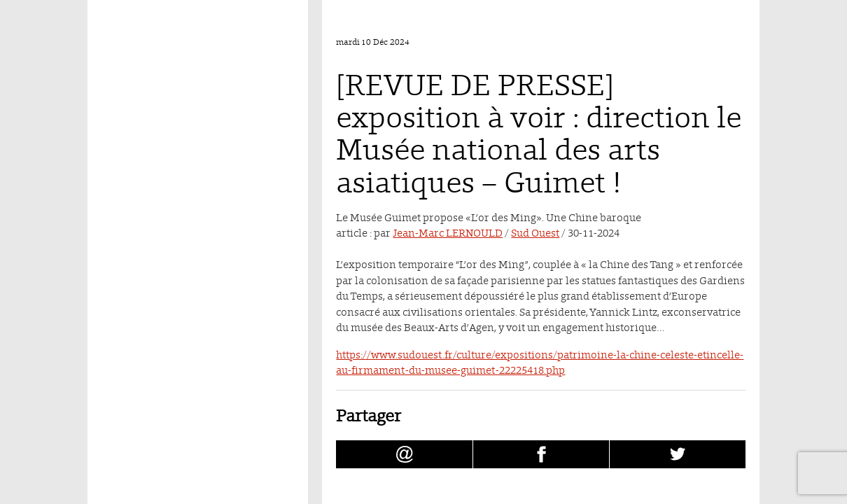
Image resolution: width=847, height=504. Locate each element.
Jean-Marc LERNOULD (448, 233)
